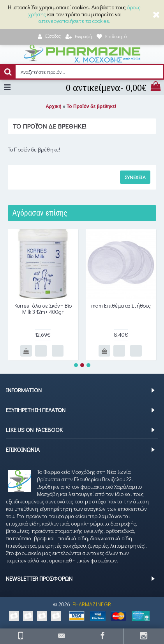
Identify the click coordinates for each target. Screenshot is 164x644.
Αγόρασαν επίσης (40, 213)
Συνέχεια (135, 177)
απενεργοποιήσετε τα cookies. (74, 21)
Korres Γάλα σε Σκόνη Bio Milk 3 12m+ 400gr (43, 309)
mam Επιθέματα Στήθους (121, 306)
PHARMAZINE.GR (92, 604)
